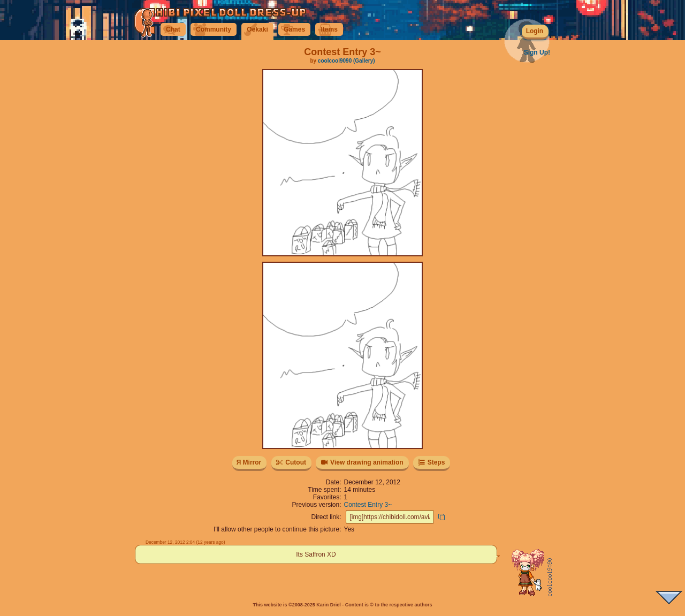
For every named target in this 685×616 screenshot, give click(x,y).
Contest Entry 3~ (368, 505)
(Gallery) (364, 61)
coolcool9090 (335, 61)
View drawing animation (361, 462)
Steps (431, 462)
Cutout (291, 462)
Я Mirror (249, 462)
